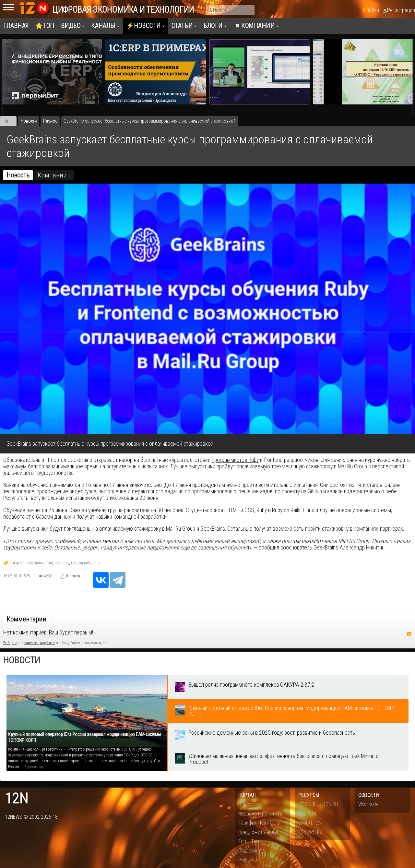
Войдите (10, 643)
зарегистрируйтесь (40, 643)
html (49, 563)
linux (96, 563)
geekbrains (35, 563)
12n (17, 799)
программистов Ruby (235, 460)
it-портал (17, 563)
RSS (409, 634)
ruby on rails (81, 563)
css (58, 563)
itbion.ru (73, 576)
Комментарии (26, 619)
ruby (66, 563)
